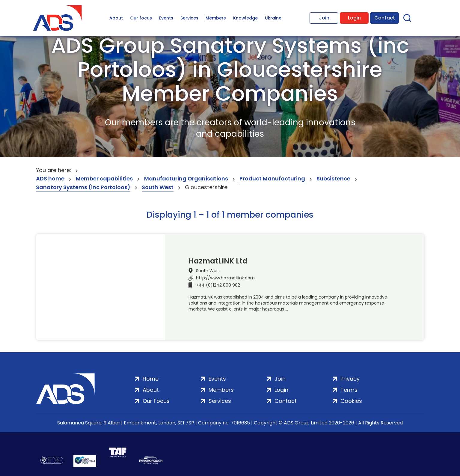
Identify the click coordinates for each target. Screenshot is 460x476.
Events (166, 18)
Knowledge (245, 18)
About (116, 18)
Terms (349, 390)
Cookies (351, 401)
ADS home (50, 178)
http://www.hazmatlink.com (225, 278)
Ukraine (273, 18)
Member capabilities (104, 178)
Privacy (350, 379)
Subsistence (333, 178)
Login (354, 18)
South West (158, 187)
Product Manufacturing (272, 178)
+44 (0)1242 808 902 (218, 285)
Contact (385, 18)
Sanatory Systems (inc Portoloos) (83, 187)
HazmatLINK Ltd (218, 261)
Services (189, 18)
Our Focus (156, 401)
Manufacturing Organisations (186, 178)
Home (151, 379)
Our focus (141, 18)
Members (216, 18)
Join (324, 18)
